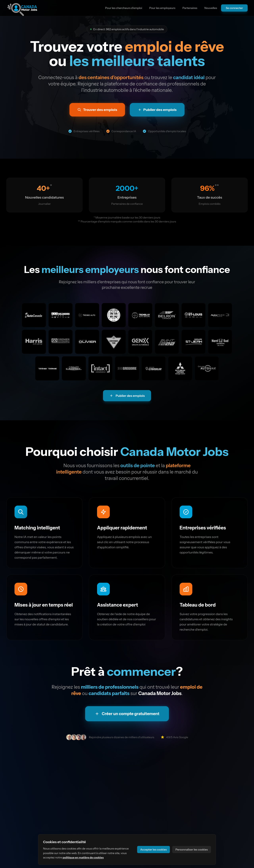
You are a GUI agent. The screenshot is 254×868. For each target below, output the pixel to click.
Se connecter (234, 8)
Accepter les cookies (154, 850)
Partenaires (190, 8)
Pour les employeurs (162, 8)
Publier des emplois (127, 396)
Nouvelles (211, 8)
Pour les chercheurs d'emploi (124, 8)
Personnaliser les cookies (192, 850)
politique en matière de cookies (83, 857)
